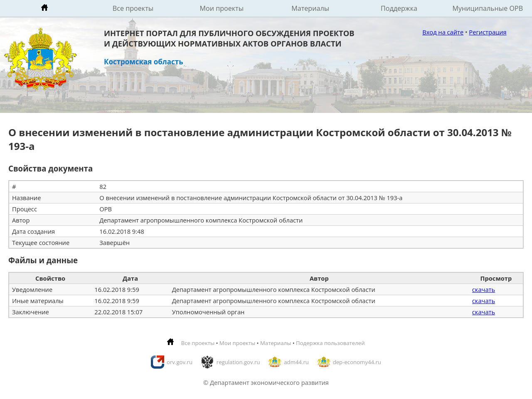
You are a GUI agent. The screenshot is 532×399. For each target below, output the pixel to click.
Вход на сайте (443, 32)
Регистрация (488, 32)
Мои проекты (222, 8)
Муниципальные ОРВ (488, 8)
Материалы (310, 8)
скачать (484, 289)
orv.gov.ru (180, 362)
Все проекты (133, 8)
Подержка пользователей (330, 343)
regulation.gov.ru (238, 362)
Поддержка (399, 8)
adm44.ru (296, 362)
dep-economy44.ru (357, 362)
